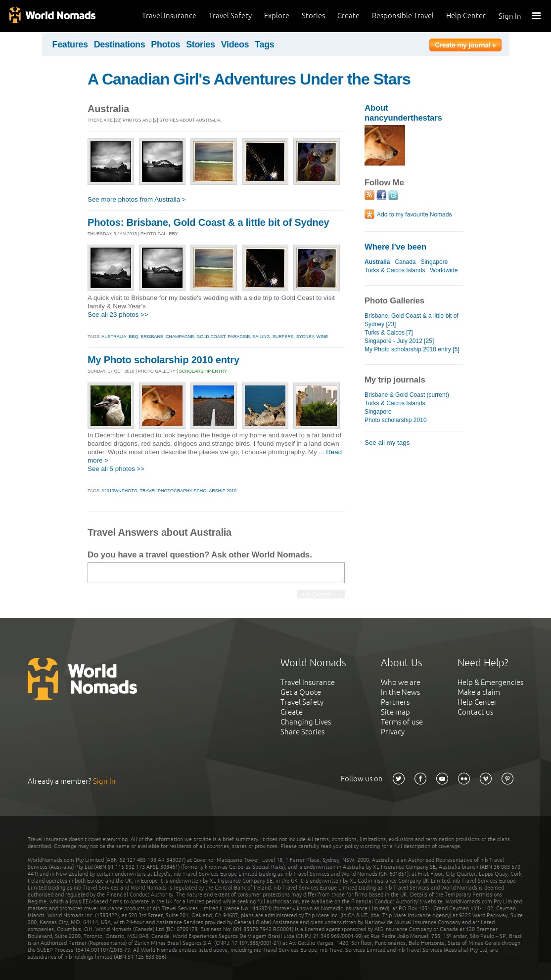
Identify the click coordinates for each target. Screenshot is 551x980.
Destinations (120, 44)
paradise (239, 337)
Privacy (393, 732)
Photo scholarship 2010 (396, 420)
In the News (400, 692)
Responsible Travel (403, 16)
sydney (305, 337)
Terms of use (402, 722)
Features (70, 44)
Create (348, 16)
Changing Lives (306, 722)
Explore (277, 16)
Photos (165, 44)
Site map (395, 712)
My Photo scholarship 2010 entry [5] (412, 349)
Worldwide (444, 270)
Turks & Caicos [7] (389, 333)
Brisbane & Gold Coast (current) (407, 395)
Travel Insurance (169, 16)
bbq (133, 337)
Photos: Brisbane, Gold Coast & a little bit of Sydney (208, 222)
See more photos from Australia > (137, 199)
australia (114, 337)
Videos (235, 44)
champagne (180, 337)
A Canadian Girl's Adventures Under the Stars (249, 79)
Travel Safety (230, 16)
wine (322, 337)
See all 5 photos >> (116, 469)
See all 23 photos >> (118, 315)
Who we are (401, 682)
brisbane (152, 337)
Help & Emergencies (490, 682)
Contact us (475, 712)
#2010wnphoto (120, 491)
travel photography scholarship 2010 (188, 491)
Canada (405, 262)
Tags (264, 44)
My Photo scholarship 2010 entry (163, 360)
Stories (313, 16)
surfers (283, 337)
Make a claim (479, 692)
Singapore (435, 262)
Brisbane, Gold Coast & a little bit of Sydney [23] (412, 320)
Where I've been (395, 247)
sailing (261, 337)
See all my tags (387, 443)
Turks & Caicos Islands (395, 270)
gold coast (211, 337)
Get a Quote (301, 692)
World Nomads (52, 16)
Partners (395, 702)
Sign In (510, 16)
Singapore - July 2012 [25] (399, 341)
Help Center (466, 16)
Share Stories (302, 732)
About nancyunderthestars (403, 113)
